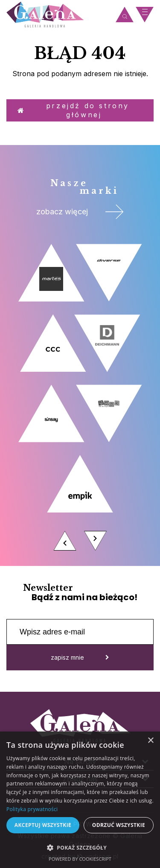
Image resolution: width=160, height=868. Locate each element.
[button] (80, 847)
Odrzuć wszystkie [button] (119, 825)
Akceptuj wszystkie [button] (43, 825)
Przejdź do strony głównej (73, 110)
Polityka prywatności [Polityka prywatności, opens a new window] (32, 809)
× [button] (150, 741)
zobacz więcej (80, 212)
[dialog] (80, 800)
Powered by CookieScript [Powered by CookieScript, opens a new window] (80, 859)
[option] (80, 400)
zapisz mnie (80, 657)
